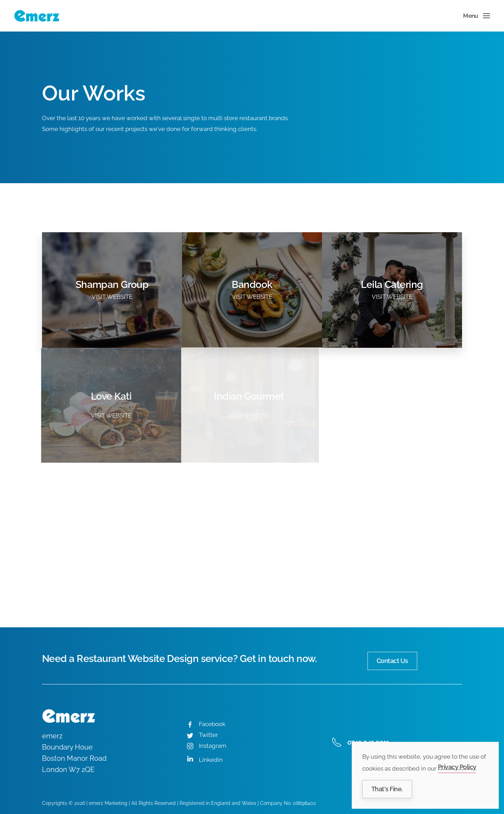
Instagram (213, 746)
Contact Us (392, 661)
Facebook (212, 724)
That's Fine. (387, 789)
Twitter (208, 735)
